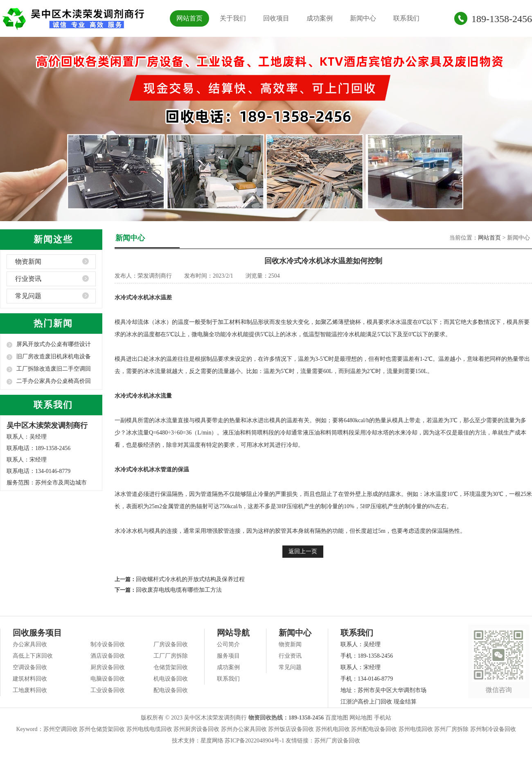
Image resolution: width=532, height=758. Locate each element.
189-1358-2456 (502, 19)
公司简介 (228, 644)
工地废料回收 (30, 690)
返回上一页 (303, 551)
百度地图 (337, 718)
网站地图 (361, 718)
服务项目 (228, 656)
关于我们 (233, 18)
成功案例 (320, 18)
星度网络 (212, 741)
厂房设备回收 (171, 644)
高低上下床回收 (33, 656)
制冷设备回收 (108, 644)
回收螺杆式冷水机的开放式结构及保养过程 (190, 579)
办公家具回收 (30, 644)
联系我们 (406, 18)
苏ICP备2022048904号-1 (254, 741)
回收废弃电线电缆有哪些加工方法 (179, 590)
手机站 (383, 718)
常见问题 (28, 296)
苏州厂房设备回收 (337, 741)
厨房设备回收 (108, 667)
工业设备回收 (108, 690)
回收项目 (276, 18)
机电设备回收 (171, 679)
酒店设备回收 (108, 656)
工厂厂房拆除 (171, 656)
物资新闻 (28, 261)
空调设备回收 (30, 667)
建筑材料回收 (30, 679)
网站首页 (189, 18)
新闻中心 (363, 18)
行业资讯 (28, 279)
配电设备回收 (171, 690)
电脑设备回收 (108, 679)
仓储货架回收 (171, 667)
